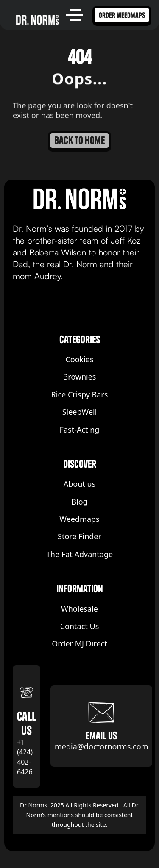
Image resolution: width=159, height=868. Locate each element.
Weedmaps (79, 519)
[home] (37, 19)
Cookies (79, 359)
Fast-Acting (80, 430)
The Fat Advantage (79, 554)
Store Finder (79, 537)
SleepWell (80, 412)
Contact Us (80, 626)
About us (80, 484)
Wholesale (79, 609)
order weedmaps (122, 15)
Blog (79, 502)
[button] (76, 15)
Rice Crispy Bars (80, 395)
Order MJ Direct (79, 644)
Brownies (80, 377)
